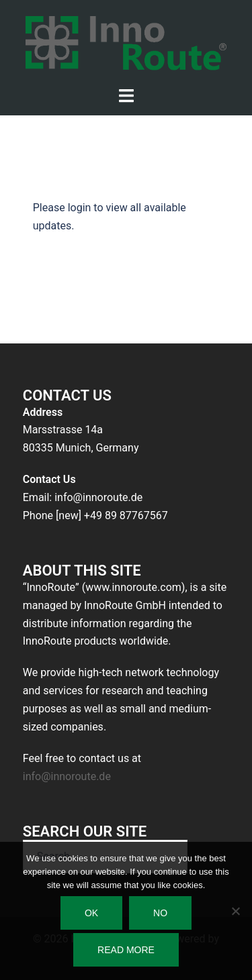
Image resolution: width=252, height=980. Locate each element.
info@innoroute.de (67, 776)
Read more (126, 950)
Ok (91, 913)
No (160, 913)
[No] (235, 911)
